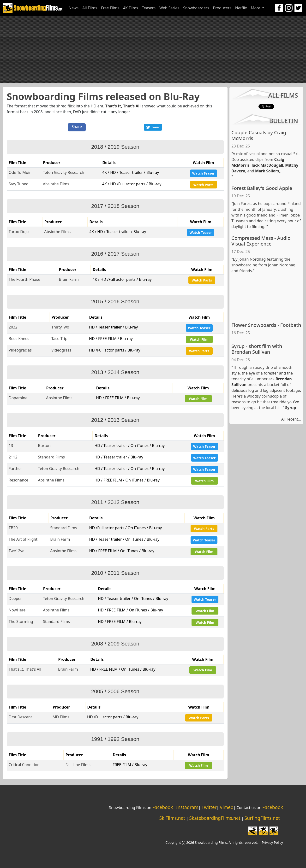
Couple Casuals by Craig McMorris (259, 135)
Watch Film (199, 339)
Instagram (187, 807)
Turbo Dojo (19, 232)
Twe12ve (17, 551)
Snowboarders (196, 8)
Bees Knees (19, 339)
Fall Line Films (78, 765)
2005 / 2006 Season (115, 691)
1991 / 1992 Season (115, 739)
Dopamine (18, 398)
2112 (13, 457)
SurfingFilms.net (262, 818)
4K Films (131, 8)
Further (15, 469)
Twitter (209, 807)
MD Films (61, 717)
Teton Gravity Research (63, 172)
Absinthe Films (56, 184)
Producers (222, 8)
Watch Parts (203, 185)
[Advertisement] (153, 49)
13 (11, 446)
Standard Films (51, 457)
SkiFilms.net (172, 818)
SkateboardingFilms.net (215, 818)
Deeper (15, 598)
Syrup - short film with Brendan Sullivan (257, 349)
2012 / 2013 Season (115, 420)
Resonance (18, 480)
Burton (44, 446)
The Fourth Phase (24, 279)
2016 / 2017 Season (115, 254)
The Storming (21, 622)
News (74, 8)
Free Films (110, 8)
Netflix (241, 8)
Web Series (169, 8)
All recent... (291, 419)
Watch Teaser (203, 173)
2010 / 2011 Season (115, 573)
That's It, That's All (123, 106)
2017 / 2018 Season (115, 206)
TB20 (13, 528)
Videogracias (20, 350)
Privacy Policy (272, 842)
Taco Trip (59, 339)
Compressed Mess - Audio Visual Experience (261, 241)
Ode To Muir (20, 172)
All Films (90, 8)
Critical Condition (24, 765)
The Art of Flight (23, 539)
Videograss (61, 350)
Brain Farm (69, 279)
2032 (13, 327)
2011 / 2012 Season (115, 502)
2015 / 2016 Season (115, 302)
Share (77, 127)
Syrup (291, 408)
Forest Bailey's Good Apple (262, 188)
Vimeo (227, 807)
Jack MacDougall (267, 165)
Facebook (162, 807)
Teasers (149, 8)
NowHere (17, 610)
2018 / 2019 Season (115, 147)
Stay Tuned (19, 184)
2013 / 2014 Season (115, 372)
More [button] (256, 8)
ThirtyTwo (60, 327)
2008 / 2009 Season (115, 644)
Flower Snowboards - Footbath (266, 325)
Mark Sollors (267, 171)
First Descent (20, 717)
